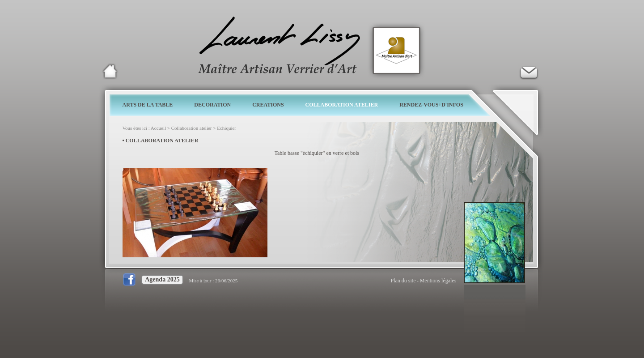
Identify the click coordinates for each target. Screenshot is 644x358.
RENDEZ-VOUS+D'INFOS (431, 105)
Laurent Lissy (110, 71)
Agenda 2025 (162, 279)
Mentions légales (438, 281)
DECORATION (212, 105)
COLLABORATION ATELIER (342, 105)
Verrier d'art (529, 71)
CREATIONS (268, 105)
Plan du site (403, 281)
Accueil (158, 128)
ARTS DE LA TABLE (148, 105)
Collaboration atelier (192, 128)
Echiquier (227, 128)
